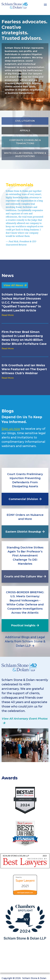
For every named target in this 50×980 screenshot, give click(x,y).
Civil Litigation (25, 121)
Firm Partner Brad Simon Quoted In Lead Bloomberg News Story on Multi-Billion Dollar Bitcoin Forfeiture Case (24, 338)
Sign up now (11, 429)
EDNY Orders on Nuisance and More (25, 517)
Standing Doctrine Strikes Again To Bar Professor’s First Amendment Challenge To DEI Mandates (25, 556)
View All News (13, 285)
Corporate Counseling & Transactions (25, 142)
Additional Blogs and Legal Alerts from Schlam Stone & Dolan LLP (25, 641)
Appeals (25, 131)
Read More (8, 315)
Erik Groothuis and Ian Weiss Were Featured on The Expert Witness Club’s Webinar (24, 369)
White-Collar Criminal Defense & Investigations (25, 155)
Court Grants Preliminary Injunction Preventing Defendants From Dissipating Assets (25, 480)
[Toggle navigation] (45, 4)
